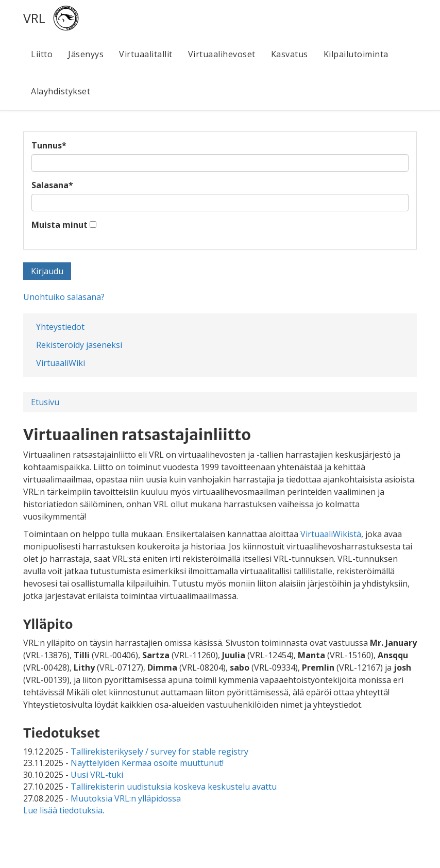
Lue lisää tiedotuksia (63, 810)
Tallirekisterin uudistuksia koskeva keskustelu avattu (174, 787)
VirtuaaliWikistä (331, 534)
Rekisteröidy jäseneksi (79, 345)
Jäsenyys (86, 54)
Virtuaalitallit (146, 54)
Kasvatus (290, 54)
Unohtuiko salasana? (64, 297)
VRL (34, 18)
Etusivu (45, 402)
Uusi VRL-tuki (97, 775)
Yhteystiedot (60, 327)
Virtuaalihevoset (222, 54)
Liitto (42, 54)
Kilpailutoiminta (356, 54)
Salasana (52, 185)
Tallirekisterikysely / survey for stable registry (159, 752)
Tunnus (49, 145)
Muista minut (60, 225)
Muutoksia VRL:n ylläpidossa (126, 798)
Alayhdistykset (61, 91)
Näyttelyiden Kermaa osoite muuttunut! (147, 763)
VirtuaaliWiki (61, 363)
